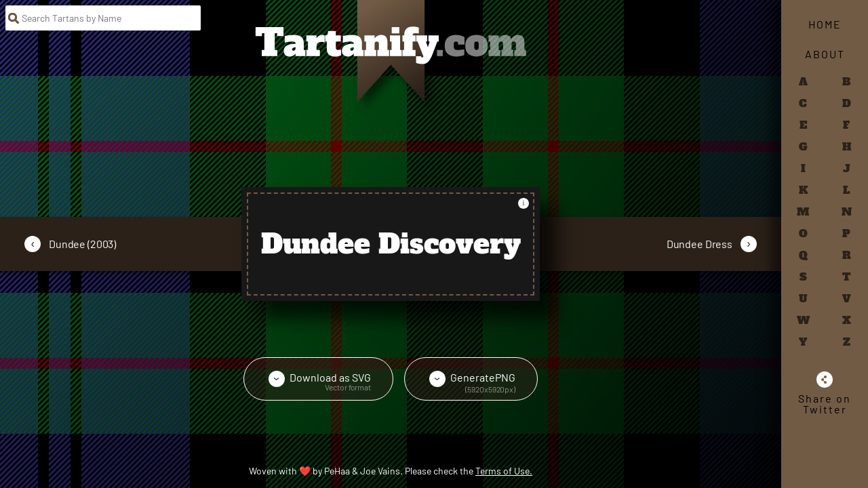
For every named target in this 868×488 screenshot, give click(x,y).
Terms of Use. (504, 471)
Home (825, 24)
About (825, 54)
